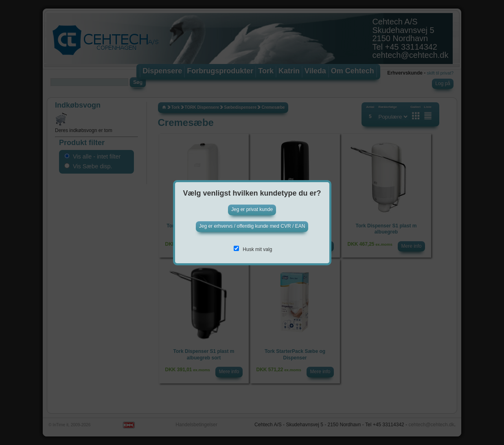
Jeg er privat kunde (252, 209)
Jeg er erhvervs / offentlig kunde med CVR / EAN (252, 226)
